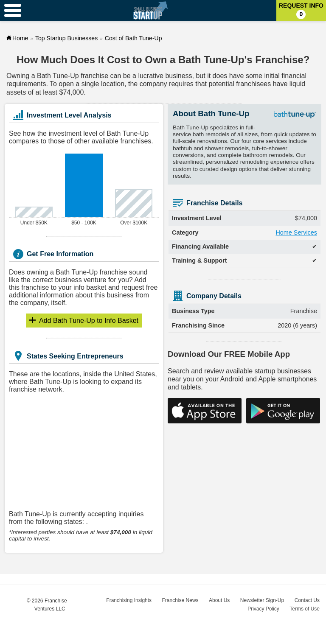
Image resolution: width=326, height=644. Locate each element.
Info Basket (89, 321)
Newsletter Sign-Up (262, 600)
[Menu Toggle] (13, 11)
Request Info (301, 11)
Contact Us (307, 600)
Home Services (296, 232)
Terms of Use (305, 609)
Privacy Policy (263, 609)
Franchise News (180, 600)
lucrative (151, 76)
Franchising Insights (129, 600)
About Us (219, 600)
